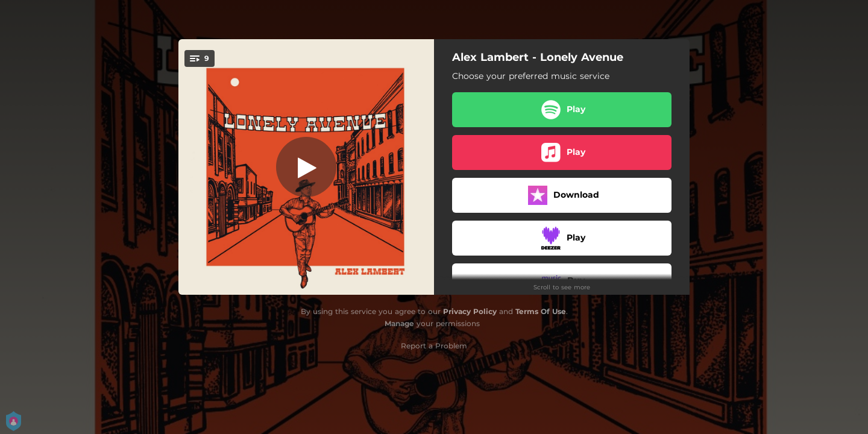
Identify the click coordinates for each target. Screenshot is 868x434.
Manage (399, 323)
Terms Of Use (541, 311)
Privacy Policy (470, 311)
